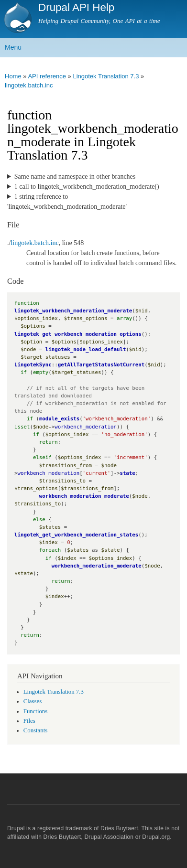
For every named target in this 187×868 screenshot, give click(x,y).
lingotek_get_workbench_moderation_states (76, 535)
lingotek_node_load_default (86, 349)
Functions (35, 711)
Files (29, 721)
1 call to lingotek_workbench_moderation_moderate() (87, 187)
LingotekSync (33, 365)
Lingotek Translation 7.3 (106, 76)
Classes (33, 701)
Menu (13, 47)
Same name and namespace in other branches (75, 177)
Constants (35, 730)
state (127, 473)
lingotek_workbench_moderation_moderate (73, 311)
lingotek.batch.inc (29, 85)
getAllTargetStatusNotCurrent (101, 365)
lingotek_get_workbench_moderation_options (78, 334)
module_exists (59, 419)
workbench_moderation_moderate (84, 496)
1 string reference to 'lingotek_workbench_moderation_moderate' (67, 202)
